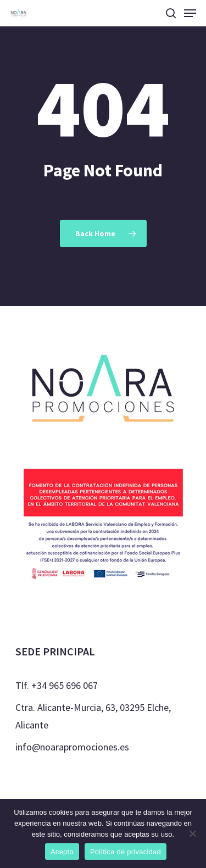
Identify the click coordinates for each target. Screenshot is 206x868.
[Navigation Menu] (190, 13)
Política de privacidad (126, 852)
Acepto (62, 852)
